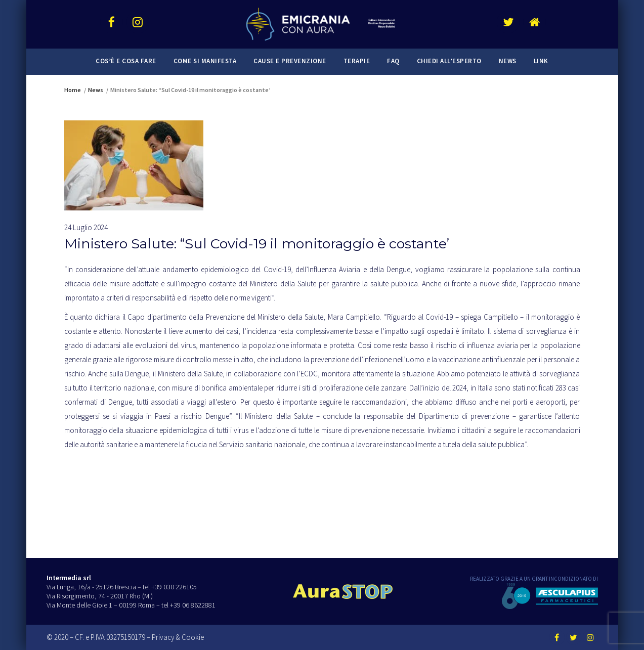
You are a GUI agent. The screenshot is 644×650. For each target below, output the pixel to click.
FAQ (393, 61)
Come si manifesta (205, 61)
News (508, 61)
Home (73, 90)
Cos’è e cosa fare (126, 61)
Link (541, 61)
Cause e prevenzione (290, 61)
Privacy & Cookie (178, 637)
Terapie (357, 61)
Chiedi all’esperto (449, 61)
